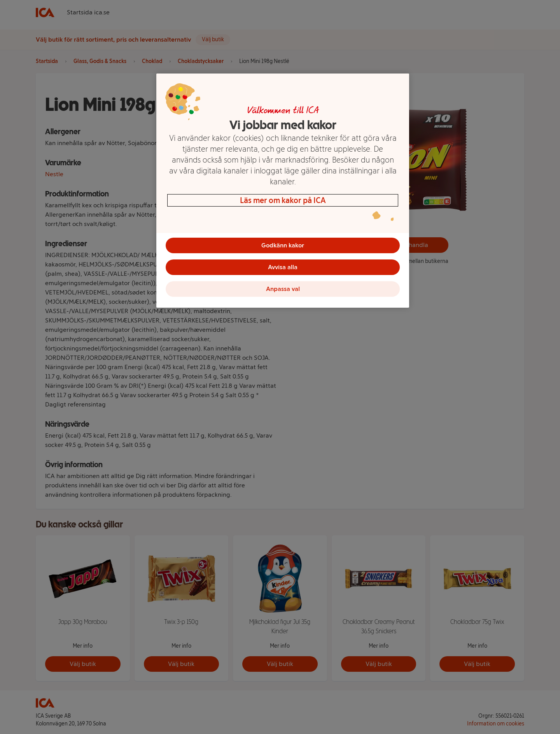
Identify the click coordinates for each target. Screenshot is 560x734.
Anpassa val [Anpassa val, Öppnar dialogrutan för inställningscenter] (283, 289)
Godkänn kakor (283, 245)
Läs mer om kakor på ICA (283, 200)
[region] (283, 191)
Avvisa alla (283, 267)
